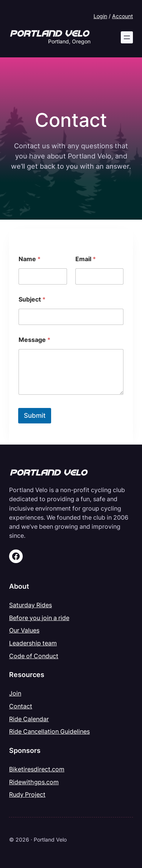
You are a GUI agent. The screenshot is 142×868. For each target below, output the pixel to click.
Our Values (24, 630)
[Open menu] (127, 37)
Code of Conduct (34, 656)
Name (30, 259)
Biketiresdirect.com (37, 769)
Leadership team (33, 643)
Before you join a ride (39, 618)
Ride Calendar (29, 719)
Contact (21, 706)
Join (15, 693)
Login (100, 16)
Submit (35, 416)
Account (122, 16)
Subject (32, 299)
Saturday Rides (30, 605)
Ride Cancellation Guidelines (49, 731)
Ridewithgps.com (34, 782)
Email (86, 259)
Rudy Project (27, 794)
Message (34, 340)
